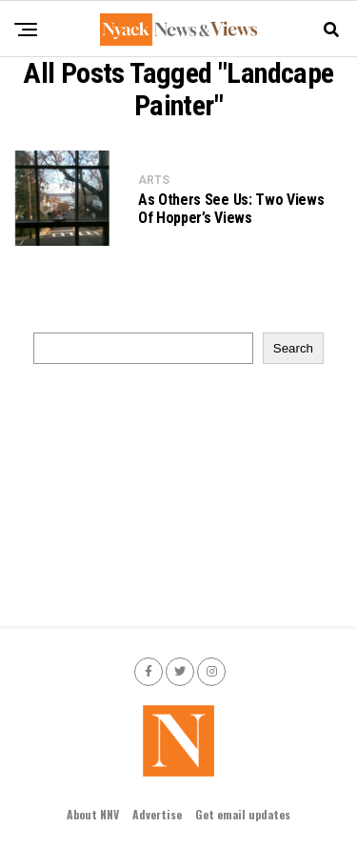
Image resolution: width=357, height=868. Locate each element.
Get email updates (243, 814)
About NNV (93, 814)
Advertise (157, 814)
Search (293, 348)
